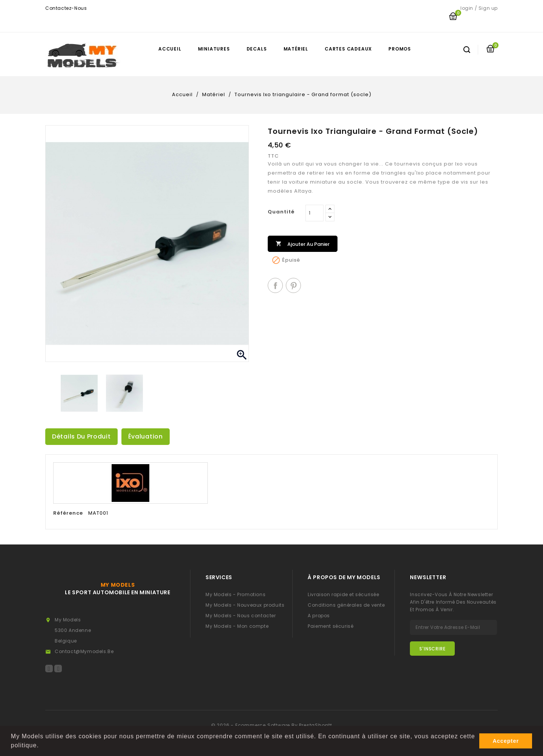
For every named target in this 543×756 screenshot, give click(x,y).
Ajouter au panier (303, 243)
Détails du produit (81, 436)
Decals (257, 49)
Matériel (296, 49)
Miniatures (214, 49)
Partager (275, 285)
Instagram (58, 669)
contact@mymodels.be (84, 651)
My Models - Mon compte (237, 626)
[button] (42, 746)
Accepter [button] (506, 741)
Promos (400, 49)
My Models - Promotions (235, 594)
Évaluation (146, 436)
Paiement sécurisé (331, 626)
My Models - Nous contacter (241, 616)
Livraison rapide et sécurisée (343, 594)
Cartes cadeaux (348, 49)
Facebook (49, 669)
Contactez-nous (66, 8)
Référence (68, 513)
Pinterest (293, 285)
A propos (319, 616)
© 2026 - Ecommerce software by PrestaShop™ (272, 725)
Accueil (170, 49)
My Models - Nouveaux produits (245, 605)
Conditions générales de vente (346, 605)
